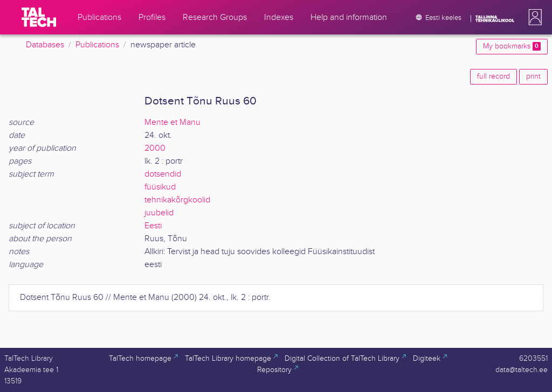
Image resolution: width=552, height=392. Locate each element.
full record (494, 76)
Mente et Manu (172, 122)
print (533, 76)
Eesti (153, 226)
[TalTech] (39, 17)
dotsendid (163, 174)
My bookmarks (512, 46)
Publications (97, 45)
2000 (155, 148)
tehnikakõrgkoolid (177, 200)
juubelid (159, 213)
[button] (533, 17)
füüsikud (160, 187)
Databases (45, 45)
